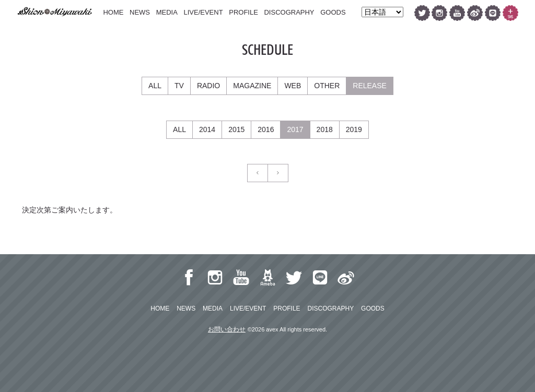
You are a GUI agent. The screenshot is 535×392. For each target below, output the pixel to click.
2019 (354, 129)
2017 (295, 129)
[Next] (278, 173)
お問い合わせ (227, 329)
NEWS (140, 12)
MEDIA (167, 12)
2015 (236, 129)
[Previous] (258, 173)
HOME (113, 12)
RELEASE (370, 86)
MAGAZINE (252, 86)
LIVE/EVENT (203, 12)
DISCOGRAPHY (289, 12)
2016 (266, 129)
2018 (325, 129)
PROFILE (243, 12)
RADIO (208, 86)
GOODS (333, 12)
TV (179, 86)
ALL (155, 86)
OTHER (327, 86)
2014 (207, 129)
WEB (293, 86)
